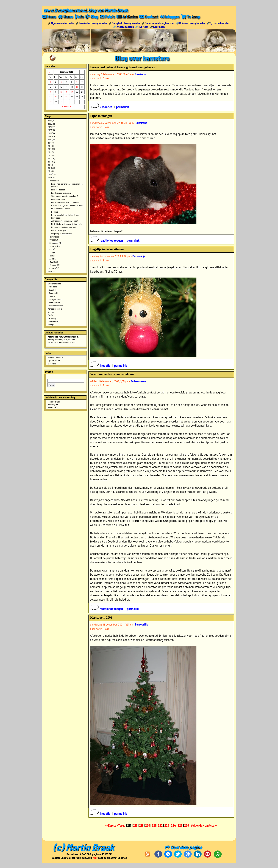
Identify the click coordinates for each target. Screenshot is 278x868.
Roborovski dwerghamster (160, 23)
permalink (123, 107)
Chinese (52, 296)
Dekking (55, 212)
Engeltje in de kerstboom (61, 193)
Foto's (50, 315)
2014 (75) (51, 158)
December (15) (55, 180)
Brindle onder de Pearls (60, 209)
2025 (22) (52, 124)
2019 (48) (51, 142)
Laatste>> (211, 825)
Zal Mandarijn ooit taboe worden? (65, 221)
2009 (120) (52, 174)
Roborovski (53, 293)
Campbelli (53, 290)
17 (61, 92)
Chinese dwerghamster (192, 23)
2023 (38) (52, 130)
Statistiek (52, 364)
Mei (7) (52, 255)
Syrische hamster (220, 23)
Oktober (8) (54, 240)
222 (160, 825)
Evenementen (53, 321)
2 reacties (102, 107)
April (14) (53, 259)
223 (167, 825)
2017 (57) (51, 149)
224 (173, 825)
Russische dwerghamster (93, 23)
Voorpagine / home (55, 357)
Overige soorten (55, 299)
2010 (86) (51, 171)
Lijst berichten (54, 360)
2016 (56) (51, 152)
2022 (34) (52, 133)
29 (51, 101)
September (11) (55, 243)
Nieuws (51, 312)
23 (56, 96)
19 (72, 92)
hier (95, 857)
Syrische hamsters (55, 305)
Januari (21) (54, 268)
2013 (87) (51, 161)
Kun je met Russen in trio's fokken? (65, 202)
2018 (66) (51, 146)
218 (135, 825)
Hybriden (144, 26)
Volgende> (198, 825)
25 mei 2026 (66, 106)
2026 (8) (51, 120)
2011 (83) (51, 168)
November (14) (55, 236)
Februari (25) (55, 265)
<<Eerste (111, 825)
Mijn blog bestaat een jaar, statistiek (66, 227)
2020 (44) (52, 139)
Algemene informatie (62, 23)
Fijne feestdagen (58, 190)
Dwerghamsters (54, 283)
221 (154, 825)
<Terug (121, 825)
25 (66, 96)
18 (66, 92)
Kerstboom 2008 (58, 199)
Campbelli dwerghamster (126, 23)
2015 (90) (51, 155)
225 (180, 825)
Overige (51, 324)
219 (141, 825)
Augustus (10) (55, 246)
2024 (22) (52, 127)
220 (148, 825)
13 (77, 87)
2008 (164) (52, 177)
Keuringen (159, 26)
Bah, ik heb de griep (59, 230)
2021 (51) (51, 136)
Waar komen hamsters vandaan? (65, 196)
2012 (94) (51, 165)
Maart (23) (53, 262)
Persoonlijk (52, 318)
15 (51, 92)
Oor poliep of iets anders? (61, 233)
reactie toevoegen (107, 240)
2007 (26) (51, 271)
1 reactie (101, 365)
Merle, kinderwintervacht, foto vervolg (67, 224)
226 (187, 825)
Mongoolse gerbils (55, 309)
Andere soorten (125, 26)
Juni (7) (52, 252)
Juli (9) (52, 249)
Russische (53, 287)
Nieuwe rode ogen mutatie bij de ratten (67, 205)
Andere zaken (54, 302)
